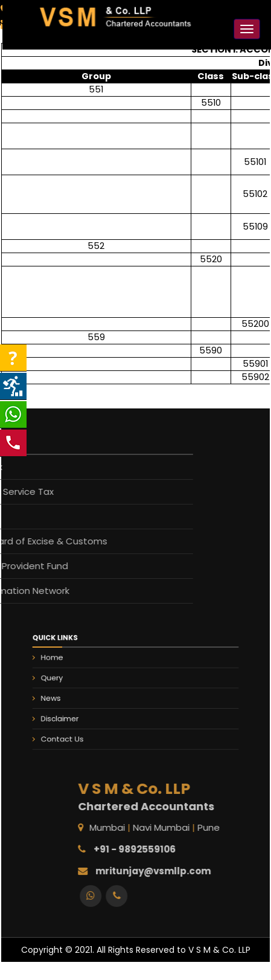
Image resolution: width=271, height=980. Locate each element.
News (68, 697)
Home (69, 665)
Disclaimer (75, 714)
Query (69, 681)
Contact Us (77, 730)
